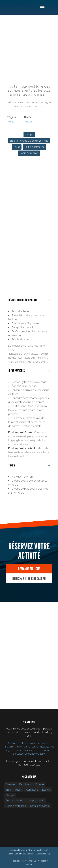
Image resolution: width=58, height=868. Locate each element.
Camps (29, 135)
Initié (8, 790)
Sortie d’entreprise (35, 147)
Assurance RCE (43, 854)
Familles (10, 784)
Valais (11, 122)
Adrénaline (32, 790)
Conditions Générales (25, 854)
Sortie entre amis (29, 153)
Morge (29, 122)
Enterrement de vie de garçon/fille (29, 141)
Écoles (46, 790)
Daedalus (29, 864)
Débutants (25, 784)
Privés (17, 147)
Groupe (39, 784)
